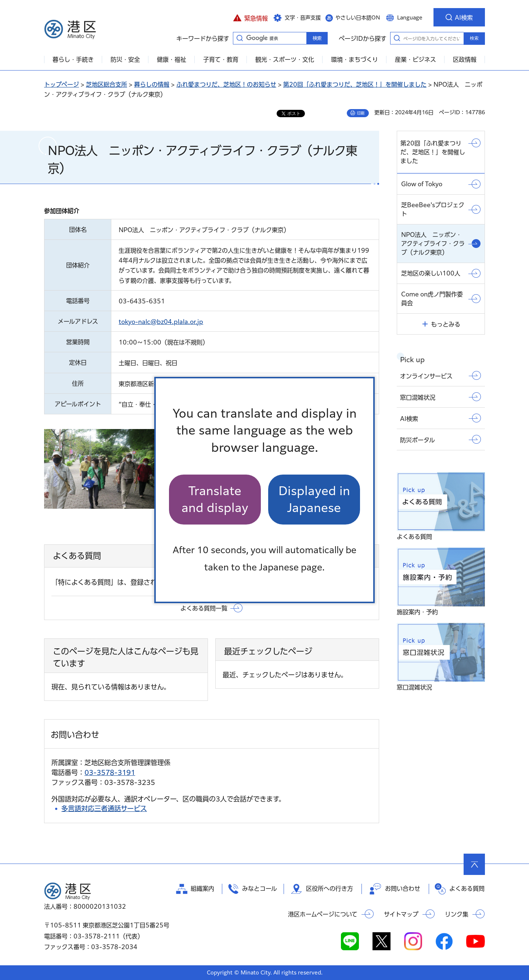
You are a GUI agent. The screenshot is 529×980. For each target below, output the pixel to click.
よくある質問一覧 (204, 608)
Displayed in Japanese (314, 499)
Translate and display (215, 499)
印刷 (361, 113)
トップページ (62, 84)
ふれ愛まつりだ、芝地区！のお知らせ (226, 84)
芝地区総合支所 (107, 84)
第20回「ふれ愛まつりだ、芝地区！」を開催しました (355, 84)
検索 (474, 38)
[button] (250, 17)
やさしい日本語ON (358, 18)
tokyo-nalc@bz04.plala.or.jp (161, 322)
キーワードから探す (240, 38)
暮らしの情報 (152, 84)
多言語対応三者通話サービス (104, 808)
